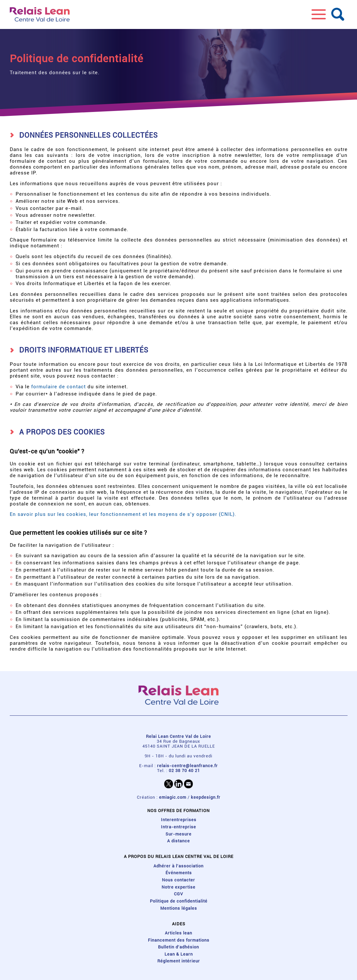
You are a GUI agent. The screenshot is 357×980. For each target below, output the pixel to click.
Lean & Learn (179, 954)
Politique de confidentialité (179, 901)
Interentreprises (179, 820)
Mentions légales (179, 908)
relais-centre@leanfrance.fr (187, 766)
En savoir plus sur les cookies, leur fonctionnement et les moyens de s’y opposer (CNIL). (123, 514)
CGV (178, 894)
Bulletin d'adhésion (178, 947)
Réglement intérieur (179, 961)
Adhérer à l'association (178, 866)
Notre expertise (178, 887)
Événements (179, 873)
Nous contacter (178, 880)
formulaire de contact (59, 387)
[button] (319, 14)
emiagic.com (173, 797)
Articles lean (178, 933)
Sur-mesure (178, 834)
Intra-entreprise (178, 827)
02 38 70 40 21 (184, 771)
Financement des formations (179, 940)
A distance (178, 841)
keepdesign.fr (206, 797)
